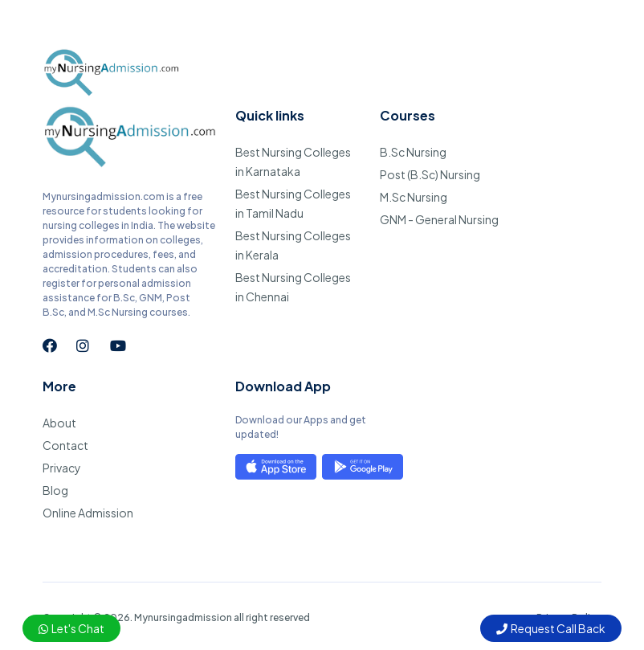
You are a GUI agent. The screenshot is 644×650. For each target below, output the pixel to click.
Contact (65, 445)
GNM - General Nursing (439, 219)
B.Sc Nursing (413, 152)
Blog (55, 490)
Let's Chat (71, 628)
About (59, 423)
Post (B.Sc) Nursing (430, 174)
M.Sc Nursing (414, 197)
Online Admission (88, 513)
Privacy (62, 468)
